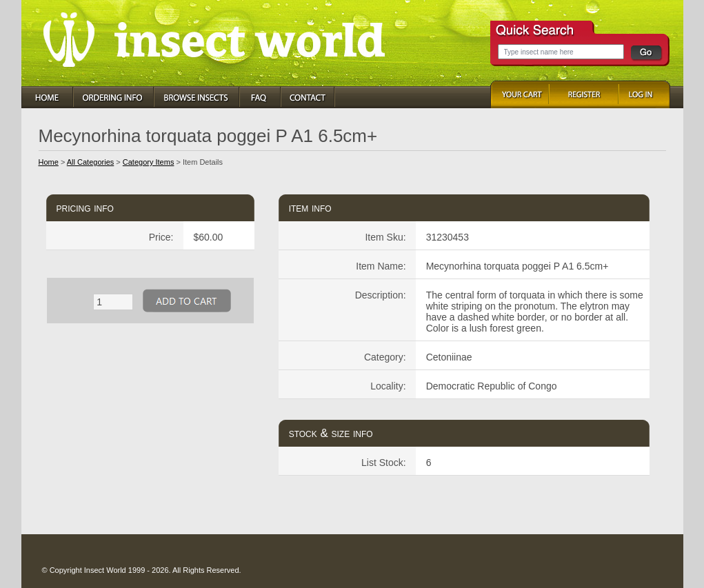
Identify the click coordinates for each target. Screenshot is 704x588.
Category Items (149, 162)
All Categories (90, 162)
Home (49, 162)
